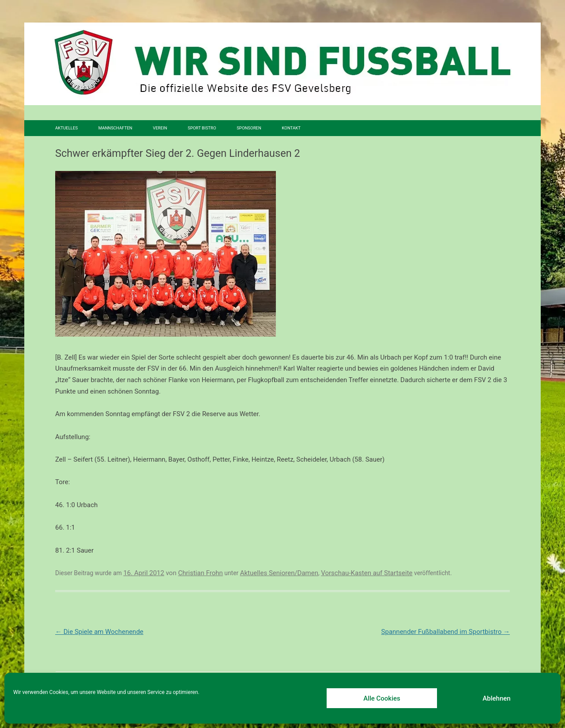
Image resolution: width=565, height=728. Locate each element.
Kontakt (291, 128)
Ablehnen (496, 698)
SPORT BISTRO (202, 128)
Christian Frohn (200, 573)
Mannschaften (115, 128)
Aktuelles (66, 128)
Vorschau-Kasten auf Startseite (367, 573)
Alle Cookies (382, 698)
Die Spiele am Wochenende (99, 632)
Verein (160, 128)
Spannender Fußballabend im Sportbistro (446, 632)
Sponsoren (249, 128)
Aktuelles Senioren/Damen (279, 573)
